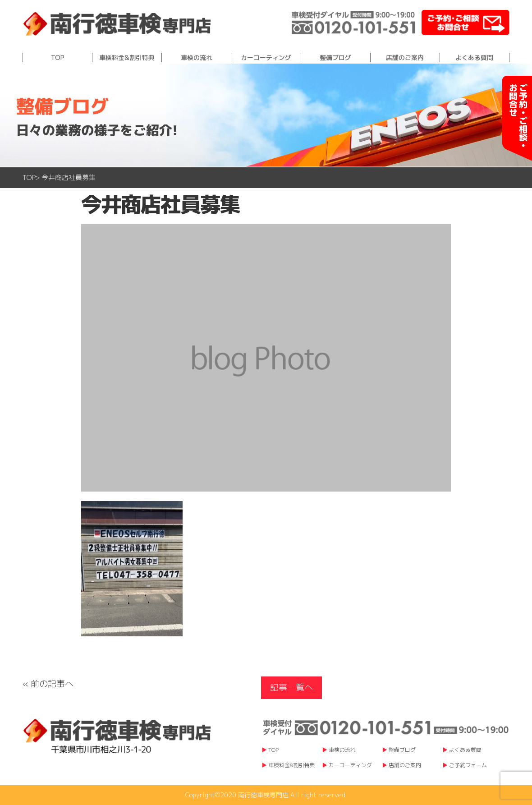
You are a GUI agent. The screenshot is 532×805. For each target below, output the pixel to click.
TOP (58, 57)
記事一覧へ (291, 687)
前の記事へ (52, 684)
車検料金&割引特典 (127, 57)
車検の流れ (197, 57)
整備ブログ (335, 57)
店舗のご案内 (405, 57)
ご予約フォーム (468, 765)
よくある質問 (474, 57)
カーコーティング (266, 57)
